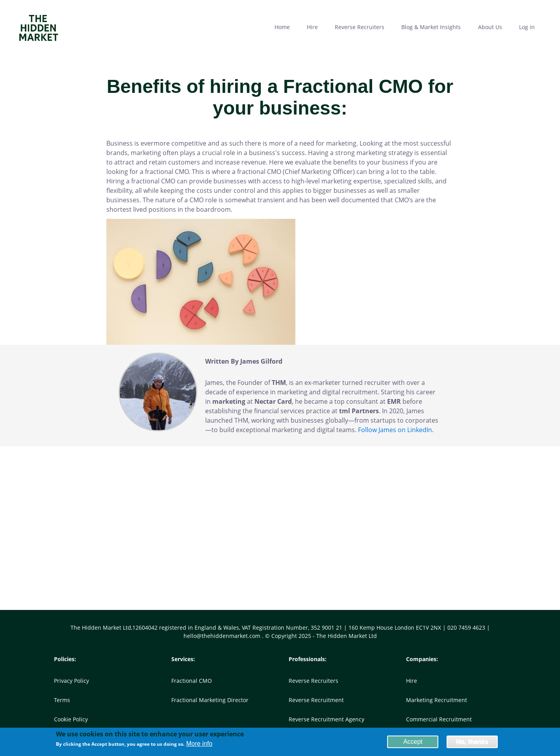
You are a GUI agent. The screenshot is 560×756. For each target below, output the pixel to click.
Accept (413, 743)
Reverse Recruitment (316, 700)
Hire (412, 681)
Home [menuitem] (282, 27)
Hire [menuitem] (312, 27)
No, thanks (472, 743)
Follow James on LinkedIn (395, 430)
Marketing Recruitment (437, 700)
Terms (62, 700)
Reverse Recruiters (313, 681)
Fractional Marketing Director (210, 700)
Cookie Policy (71, 719)
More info (199, 745)
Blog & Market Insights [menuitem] (431, 27)
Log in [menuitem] (527, 27)
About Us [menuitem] (490, 27)
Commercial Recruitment (439, 719)
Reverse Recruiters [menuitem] (360, 27)
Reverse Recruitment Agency (326, 719)
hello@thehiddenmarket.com (223, 636)
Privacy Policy (71, 681)
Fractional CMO (192, 681)
